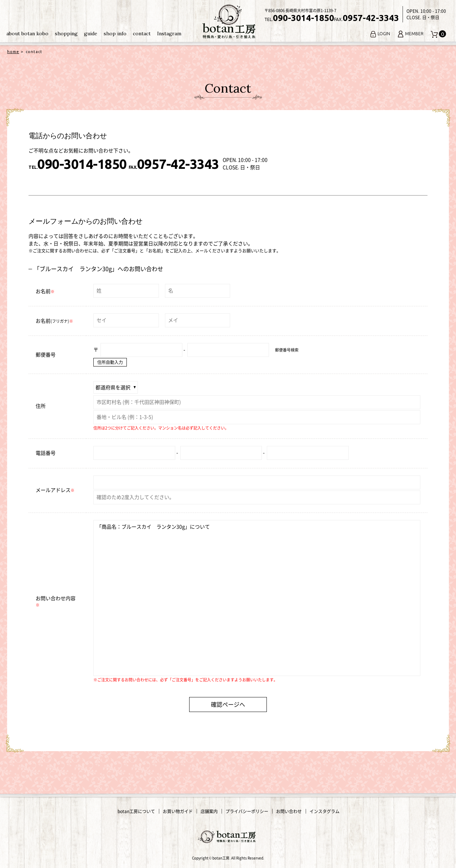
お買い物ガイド (178, 811)
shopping (66, 33)
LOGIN (380, 34)
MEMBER (410, 34)
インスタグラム (325, 811)
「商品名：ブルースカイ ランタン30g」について (257, 598)
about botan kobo (27, 33)
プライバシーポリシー (247, 811)
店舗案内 (209, 811)
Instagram (169, 33)
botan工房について (136, 811)
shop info (115, 33)
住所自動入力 (110, 362)
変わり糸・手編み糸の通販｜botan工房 (228, 22)
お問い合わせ (289, 811)
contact (142, 33)
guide (91, 33)
